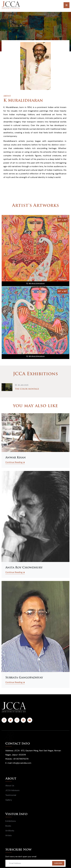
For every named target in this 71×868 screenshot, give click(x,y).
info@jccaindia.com (22, 763)
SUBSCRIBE (58, 863)
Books (8, 826)
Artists (9, 835)
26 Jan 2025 (22, 385)
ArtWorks (10, 831)
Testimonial (11, 795)
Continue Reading (15, 463)
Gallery (9, 800)
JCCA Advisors (12, 790)
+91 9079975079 (21, 759)
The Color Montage (27, 389)
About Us (10, 786)
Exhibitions (11, 821)
